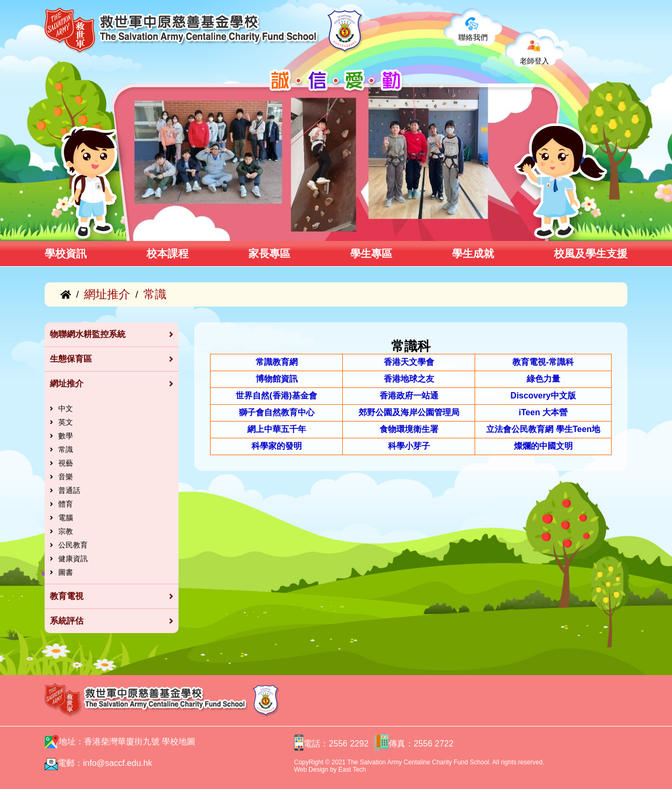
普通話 (69, 490)
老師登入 (534, 61)
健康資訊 (73, 559)
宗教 (66, 531)
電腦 (66, 518)
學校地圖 (178, 741)
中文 (66, 408)
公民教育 (73, 545)
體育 (66, 504)
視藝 (66, 463)
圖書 (66, 572)
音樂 (66, 477)
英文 (66, 422)
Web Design (311, 770)
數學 (66, 436)
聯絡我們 (473, 37)
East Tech (352, 770)
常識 (66, 449)
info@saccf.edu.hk (118, 763)
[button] (130, 229)
